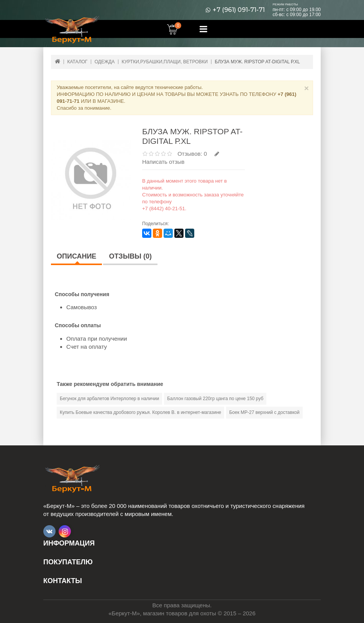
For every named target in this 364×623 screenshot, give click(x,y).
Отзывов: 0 (192, 154)
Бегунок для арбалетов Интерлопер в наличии (109, 399)
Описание (76, 256)
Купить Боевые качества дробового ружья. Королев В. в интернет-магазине (140, 412)
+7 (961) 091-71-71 (239, 10)
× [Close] (307, 88)
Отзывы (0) (130, 256)
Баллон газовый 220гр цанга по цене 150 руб (215, 399)
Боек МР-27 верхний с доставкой (264, 412)
